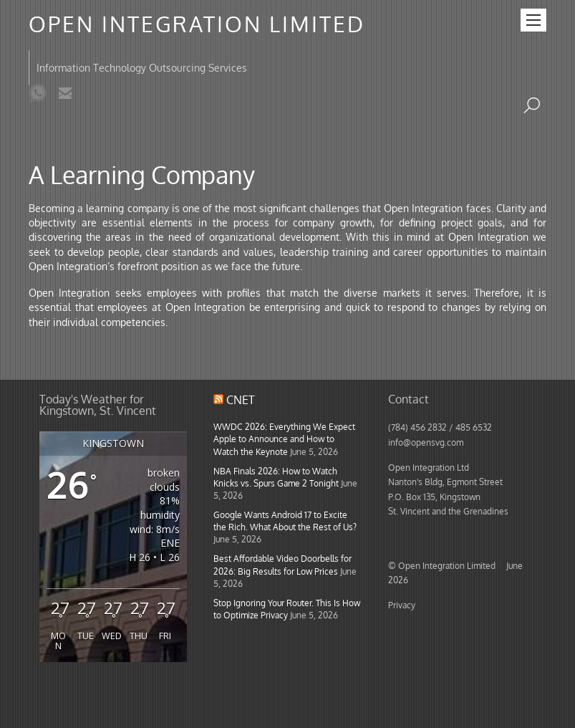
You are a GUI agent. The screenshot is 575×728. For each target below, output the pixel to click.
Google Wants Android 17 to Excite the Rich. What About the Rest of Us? (285, 521)
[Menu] (533, 20)
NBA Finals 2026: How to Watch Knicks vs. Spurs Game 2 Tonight (276, 477)
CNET (241, 400)
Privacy (402, 605)
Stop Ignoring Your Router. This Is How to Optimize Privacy (287, 609)
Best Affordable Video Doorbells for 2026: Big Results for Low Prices (282, 564)
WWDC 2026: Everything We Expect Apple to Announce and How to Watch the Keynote (284, 439)
